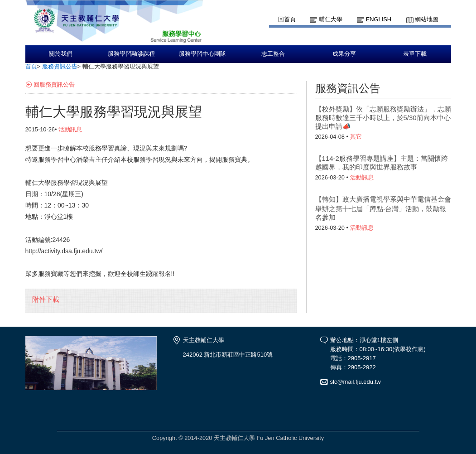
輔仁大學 (331, 19)
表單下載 (415, 54)
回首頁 (287, 19)
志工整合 (273, 54)
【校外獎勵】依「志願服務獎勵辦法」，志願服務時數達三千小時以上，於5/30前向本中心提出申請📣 (383, 118)
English (379, 19)
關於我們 (61, 54)
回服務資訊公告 (54, 85)
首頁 (31, 66)
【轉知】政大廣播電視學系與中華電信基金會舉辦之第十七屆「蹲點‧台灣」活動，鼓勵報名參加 (383, 208)
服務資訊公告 (60, 66)
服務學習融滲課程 (131, 54)
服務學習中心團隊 (202, 54)
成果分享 (344, 54)
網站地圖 (427, 19)
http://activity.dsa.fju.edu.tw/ (64, 251)
